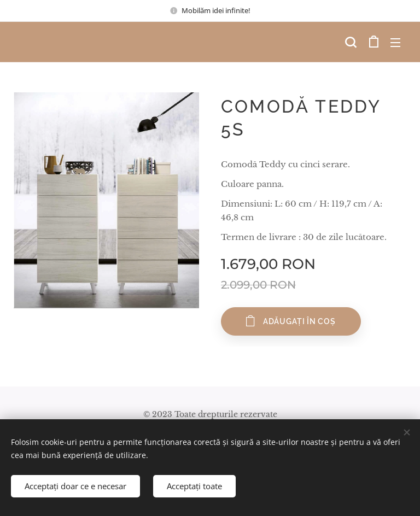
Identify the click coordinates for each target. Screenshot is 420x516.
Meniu (395, 43)
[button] (351, 42)
